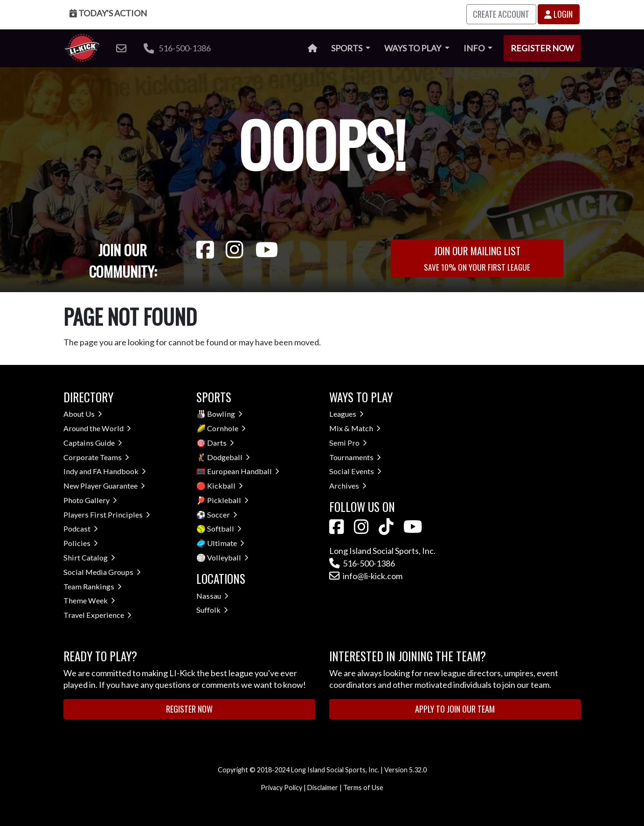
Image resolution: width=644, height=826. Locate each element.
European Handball (243, 471)
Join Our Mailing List (477, 258)
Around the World (97, 428)
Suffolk (212, 610)
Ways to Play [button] (413, 48)
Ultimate (226, 543)
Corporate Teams (96, 457)
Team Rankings (93, 586)
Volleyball (228, 557)
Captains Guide (93, 443)
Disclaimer (323, 787)
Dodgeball (229, 457)
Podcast (81, 528)
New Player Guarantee (104, 486)
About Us (83, 414)
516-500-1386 (177, 48)
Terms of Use (363, 787)
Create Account (501, 14)
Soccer (222, 514)
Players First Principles (107, 514)
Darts (221, 443)
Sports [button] (347, 48)
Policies (81, 543)
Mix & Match (355, 428)
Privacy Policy (281, 787)
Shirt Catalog (89, 557)
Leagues (346, 414)
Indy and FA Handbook (105, 471)
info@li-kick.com (366, 576)
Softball (224, 528)
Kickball (225, 486)
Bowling (225, 414)
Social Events (355, 471)
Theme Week (89, 600)
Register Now (542, 48)
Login (558, 14)
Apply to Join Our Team (455, 709)
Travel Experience (97, 615)
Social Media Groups (102, 572)
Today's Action (108, 13)
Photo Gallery (90, 500)
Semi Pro (348, 443)
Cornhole (226, 428)
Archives (348, 486)
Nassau (212, 596)
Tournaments (355, 457)
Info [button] (475, 48)
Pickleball (228, 500)
